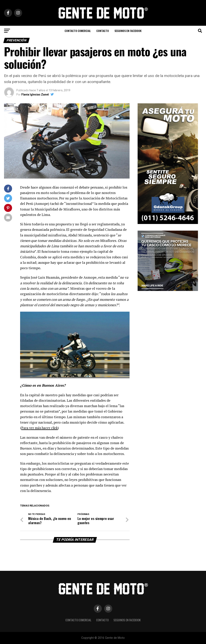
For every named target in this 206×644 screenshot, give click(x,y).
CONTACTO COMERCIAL (78, 31)
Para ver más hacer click (40, 428)
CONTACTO (103, 31)
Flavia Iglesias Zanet (35, 94)
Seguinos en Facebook (128, 31)
